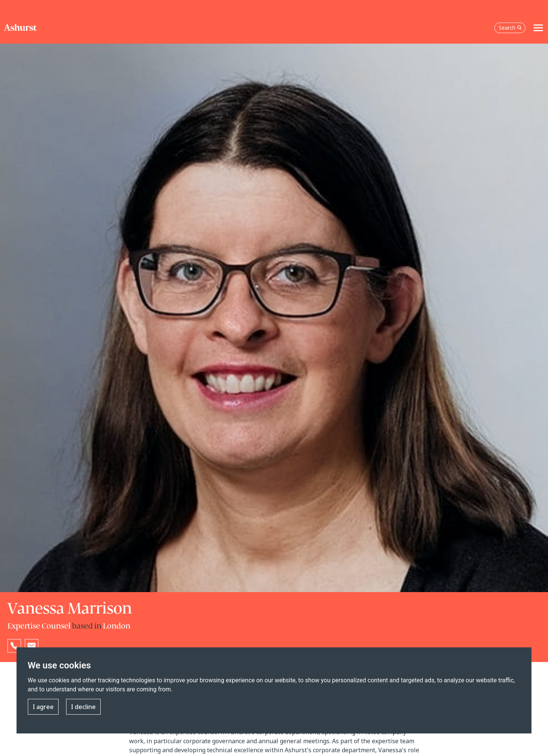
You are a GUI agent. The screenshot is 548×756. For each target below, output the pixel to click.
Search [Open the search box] (510, 28)
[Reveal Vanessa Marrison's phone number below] (14, 646)
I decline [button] (83, 707)
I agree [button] (43, 707)
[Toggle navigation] (538, 28)
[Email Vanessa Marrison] (32, 646)
